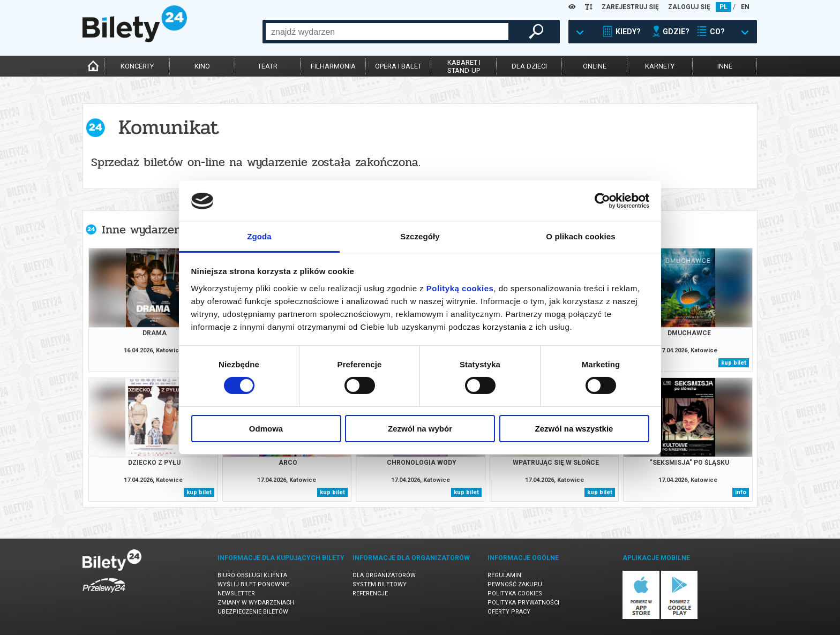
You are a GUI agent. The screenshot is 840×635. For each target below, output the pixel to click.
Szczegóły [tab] (420, 236)
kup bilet (734, 363)
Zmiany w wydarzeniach (256, 603)
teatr (268, 66)
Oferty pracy (509, 612)
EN (745, 7)
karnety (660, 66)
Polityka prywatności (523, 603)
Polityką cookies (460, 288)
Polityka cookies (515, 594)
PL (723, 7)
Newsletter (236, 594)
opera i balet (398, 66)
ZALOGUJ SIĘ (689, 7)
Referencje (370, 594)
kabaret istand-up (464, 66)
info (741, 492)
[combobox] (387, 32)
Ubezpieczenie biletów (253, 612)
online (595, 66)
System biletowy (380, 584)
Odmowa (266, 429)
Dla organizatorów (384, 575)
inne (725, 66)
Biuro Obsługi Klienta (252, 575)
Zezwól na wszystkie (574, 429)
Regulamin (504, 575)
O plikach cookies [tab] (580, 236)
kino (202, 66)
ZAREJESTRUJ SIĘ (630, 7)
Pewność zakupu (515, 584)
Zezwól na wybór (420, 429)
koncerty (137, 66)
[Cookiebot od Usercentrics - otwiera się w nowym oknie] (602, 201)
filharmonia (333, 66)
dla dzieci (529, 66)
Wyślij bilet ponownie (253, 584)
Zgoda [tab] (259, 236)
